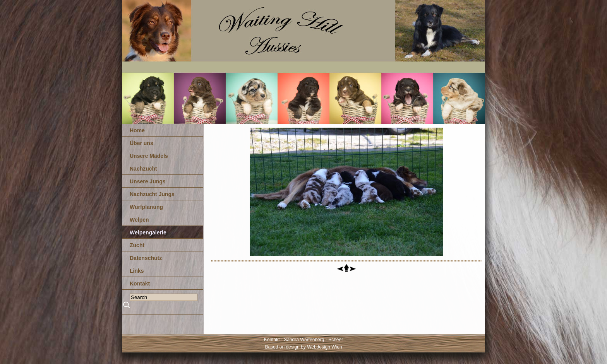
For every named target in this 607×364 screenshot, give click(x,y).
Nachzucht (143, 169)
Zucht (137, 245)
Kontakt (140, 284)
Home (137, 130)
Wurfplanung (146, 207)
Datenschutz (146, 258)
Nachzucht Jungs (152, 194)
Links (137, 271)
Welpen (139, 220)
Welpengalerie (148, 232)
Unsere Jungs (148, 181)
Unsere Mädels (149, 156)
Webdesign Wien (325, 347)
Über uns (141, 143)
